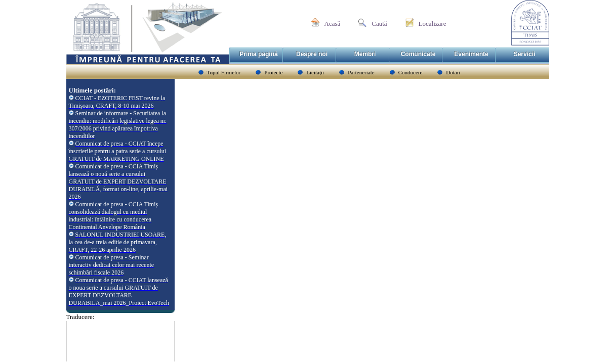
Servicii (525, 54)
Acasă (333, 24)
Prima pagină (258, 54)
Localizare (433, 24)
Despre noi (312, 54)
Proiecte (273, 72)
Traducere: (80, 317)
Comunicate (418, 54)
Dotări (453, 72)
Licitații (315, 72)
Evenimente (471, 54)
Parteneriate (361, 72)
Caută (379, 24)
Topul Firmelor (224, 72)
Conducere (411, 72)
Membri (365, 54)
